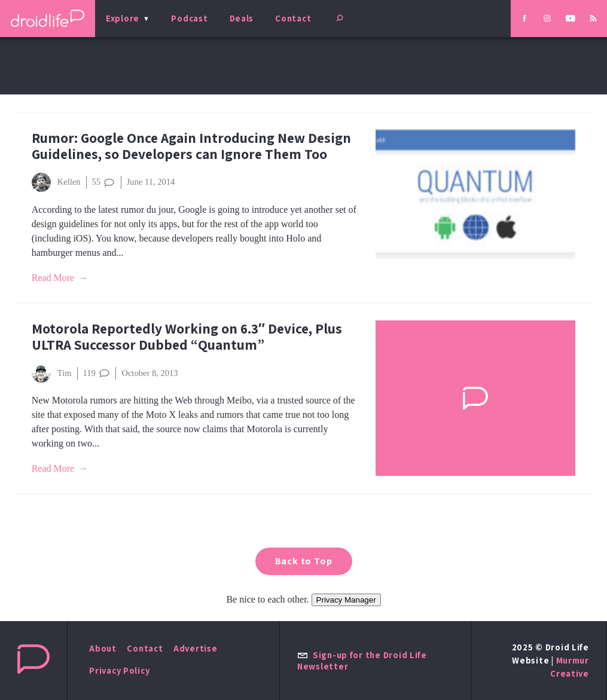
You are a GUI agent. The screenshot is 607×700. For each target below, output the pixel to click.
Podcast (189, 18)
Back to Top (304, 561)
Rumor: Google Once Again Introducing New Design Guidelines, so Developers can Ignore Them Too (191, 146)
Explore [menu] (123, 18)
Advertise (196, 648)
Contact (293, 18)
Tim (52, 373)
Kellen (56, 182)
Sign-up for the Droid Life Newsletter (362, 661)
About (103, 648)
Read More (53, 278)
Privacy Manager (346, 600)
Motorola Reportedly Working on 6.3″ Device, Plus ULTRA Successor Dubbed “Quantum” (187, 337)
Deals (242, 18)
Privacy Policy (119, 670)
